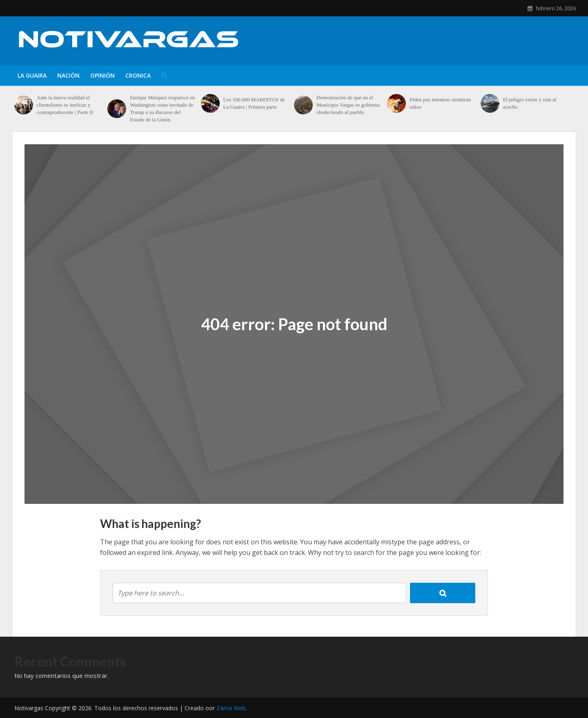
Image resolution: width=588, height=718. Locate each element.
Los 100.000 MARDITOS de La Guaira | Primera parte (254, 103)
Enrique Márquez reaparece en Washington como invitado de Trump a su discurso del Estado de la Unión (162, 108)
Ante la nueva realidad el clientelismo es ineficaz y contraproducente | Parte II (65, 105)
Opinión (102, 75)
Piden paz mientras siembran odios (440, 103)
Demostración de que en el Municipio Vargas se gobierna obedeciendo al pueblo (348, 105)
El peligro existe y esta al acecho (529, 103)
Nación (68, 75)
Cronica (138, 75)
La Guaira (32, 75)
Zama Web (231, 708)
